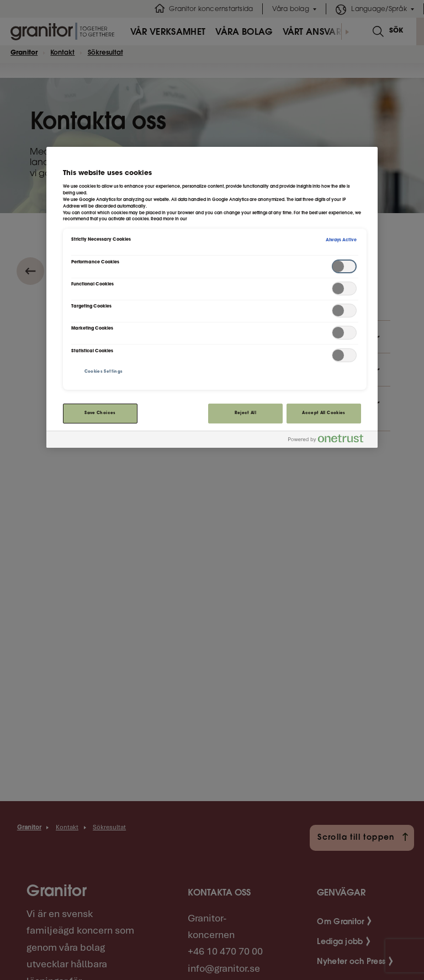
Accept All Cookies (324, 413)
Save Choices (100, 413)
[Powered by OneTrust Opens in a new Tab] (330, 441)
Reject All (246, 413)
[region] (212, 297)
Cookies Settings (104, 372)
